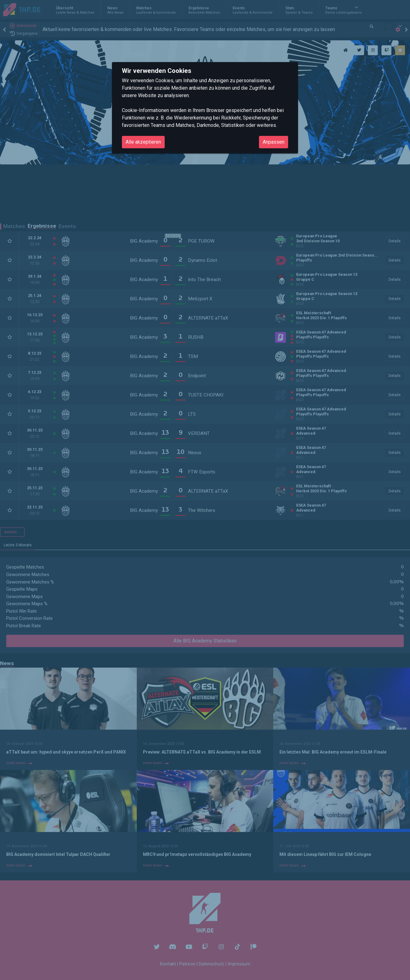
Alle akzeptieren (143, 142)
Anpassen (274, 142)
